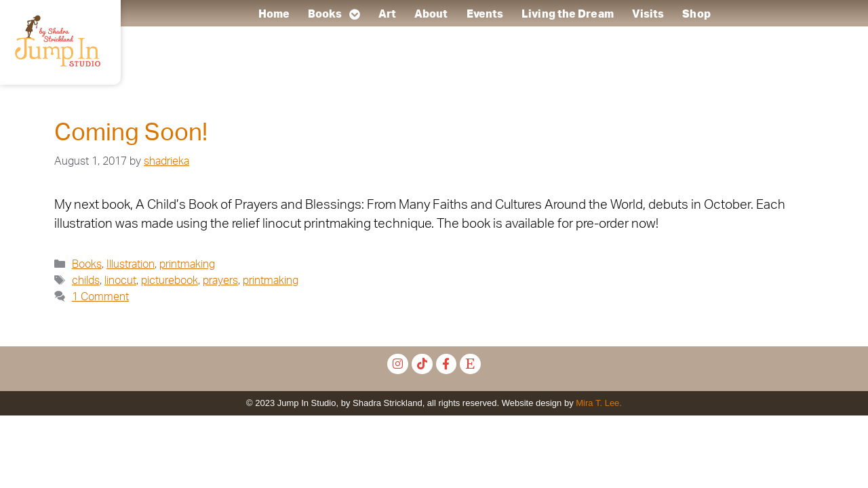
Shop (696, 14)
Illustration (131, 264)
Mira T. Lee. (599, 403)
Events (485, 14)
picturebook (170, 281)
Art (387, 14)
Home (273, 14)
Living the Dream (568, 14)
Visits (648, 14)
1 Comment (100, 297)
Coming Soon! (131, 133)
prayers (220, 281)
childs (86, 281)
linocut (120, 281)
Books (334, 14)
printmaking (187, 264)
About (431, 14)
